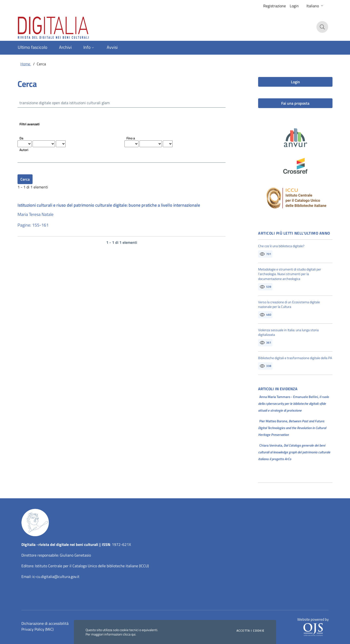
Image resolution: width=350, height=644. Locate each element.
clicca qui (129, 634)
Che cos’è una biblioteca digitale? (281, 246)
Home (26, 64)
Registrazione (275, 6)
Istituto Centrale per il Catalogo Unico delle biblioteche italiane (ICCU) (92, 566)
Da (21, 138)
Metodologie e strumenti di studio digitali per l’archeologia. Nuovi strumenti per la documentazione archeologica (290, 274)
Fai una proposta (295, 103)
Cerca (25, 179)
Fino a (131, 138)
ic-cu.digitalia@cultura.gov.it (56, 576)
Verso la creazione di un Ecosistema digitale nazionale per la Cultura (289, 304)
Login (294, 6)
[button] (315, 6)
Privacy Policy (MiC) (37, 629)
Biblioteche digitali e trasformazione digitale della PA (295, 358)
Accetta (250, 631)
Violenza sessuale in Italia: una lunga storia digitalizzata (288, 332)
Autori (24, 150)
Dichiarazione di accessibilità (45, 623)
